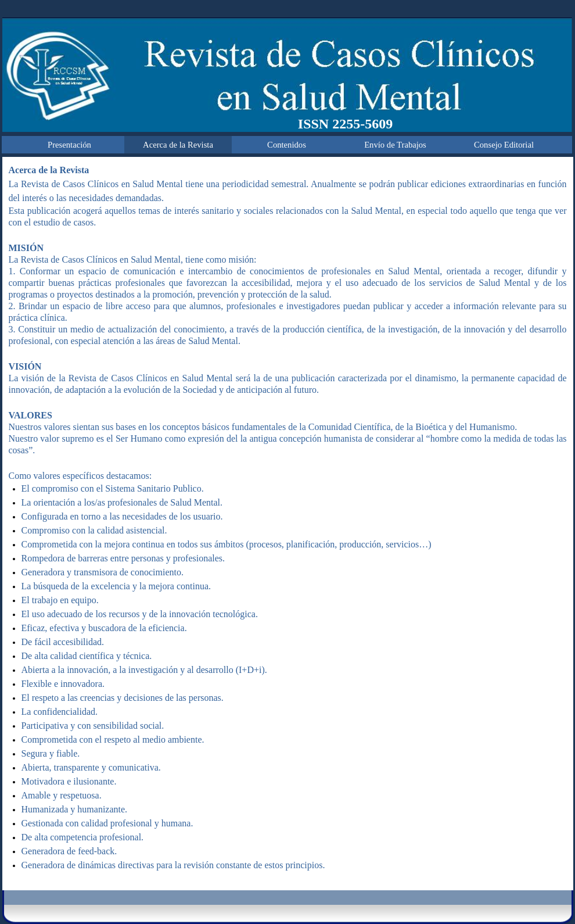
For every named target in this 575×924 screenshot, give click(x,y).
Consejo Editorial (504, 145)
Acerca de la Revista (178, 145)
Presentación (69, 145)
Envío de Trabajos (395, 145)
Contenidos (287, 145)
